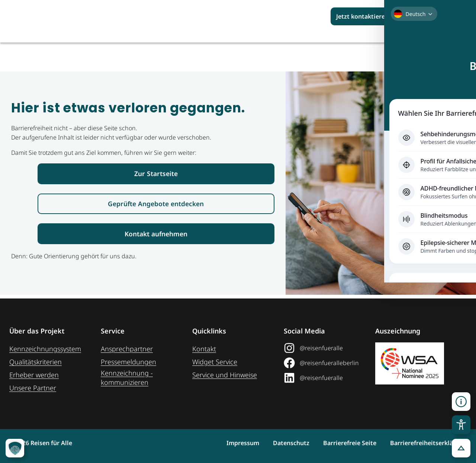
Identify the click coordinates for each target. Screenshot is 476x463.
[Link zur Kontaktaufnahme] (156, 237)
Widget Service (215, 362)
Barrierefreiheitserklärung (428, 443)
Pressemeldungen (128, 362)
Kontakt (204, 349)
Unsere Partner (33, 388)
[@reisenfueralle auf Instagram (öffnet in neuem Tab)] (327, 348)
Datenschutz (274, 443)
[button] (461, 402)
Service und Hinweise (225, 375)
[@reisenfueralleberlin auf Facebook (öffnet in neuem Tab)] (327, 363)
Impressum (217, 443)
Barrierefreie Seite (341, 443)
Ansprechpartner (127, 349)
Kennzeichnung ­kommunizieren (127, 378)
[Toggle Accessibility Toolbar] (461, 425)
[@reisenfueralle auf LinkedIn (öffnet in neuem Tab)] (327, 378)
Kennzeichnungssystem (45, 349)
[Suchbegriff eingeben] (426, 16)
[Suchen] (458, 16)
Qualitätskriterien (36, 362)
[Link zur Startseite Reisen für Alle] (156, 174)
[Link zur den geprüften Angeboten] (156, 206)
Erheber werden (34, 375)
